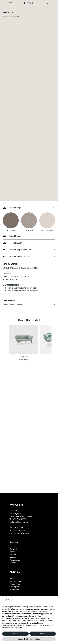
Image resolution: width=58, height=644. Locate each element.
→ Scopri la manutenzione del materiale (20, 338)
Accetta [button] (43, 634)
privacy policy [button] (19, 609)
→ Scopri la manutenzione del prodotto (20, 336)
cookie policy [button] (36, 616)
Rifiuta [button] (15, 634)
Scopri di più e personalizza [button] (29, 639)
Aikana (8, 12)
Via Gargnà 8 (15, 513)
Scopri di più (29, 478)
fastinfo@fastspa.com (19, 522)
